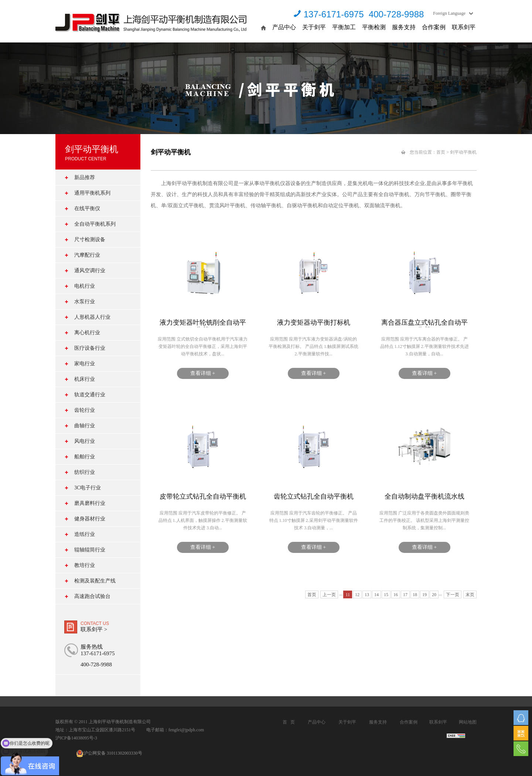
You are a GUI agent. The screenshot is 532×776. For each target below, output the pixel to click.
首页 (441, 152)
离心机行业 (87, 333)
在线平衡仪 (87, 208)
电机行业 (85, 286)
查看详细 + (203, 373)
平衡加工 (344, 27)
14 (376, 595)
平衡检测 (374, 27)
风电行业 (85, 441)
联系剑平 (464, 27)
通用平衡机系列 (92, 193)
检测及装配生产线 (95, 581)
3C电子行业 (88, 488)
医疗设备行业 (90, 348)
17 (405, 595)
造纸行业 (85, 534)
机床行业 (85, 379)
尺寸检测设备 (90, 240)
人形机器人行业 (92, 317)
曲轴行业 (85, 426)
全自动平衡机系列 (95, 224)
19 (424, 595)
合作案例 (434, 27)
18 (415, 595)
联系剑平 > (94, 629)
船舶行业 (85, 457)
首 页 (289, 722)
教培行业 (85, 565)
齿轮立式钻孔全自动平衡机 (314, 496)
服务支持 (404, 27)
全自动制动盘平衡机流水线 (424, 496)
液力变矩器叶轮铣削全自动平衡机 (203, 323)
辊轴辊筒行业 (90, 550)
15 (386, 595)
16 (396, 595)
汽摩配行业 (87, 255)
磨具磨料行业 (90, 503)
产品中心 (284, 27)
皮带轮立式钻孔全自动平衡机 (203, 496)
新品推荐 (85, 177)
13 (367, 595)
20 (434, 595)
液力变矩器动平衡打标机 (314, 322)
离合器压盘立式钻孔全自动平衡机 (424, 323)
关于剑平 (314, 27)
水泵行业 (85, 302)
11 (348, 595)
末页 (470, 595)
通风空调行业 (90, 271)
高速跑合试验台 (92, 596)
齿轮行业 (85, 410)
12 (357, 595)
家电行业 (85, 364)
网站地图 (468, 722)
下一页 (453, 595)
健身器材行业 (90, 519)
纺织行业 (85, 472)
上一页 (329, 595)
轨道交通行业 (90, 395)
